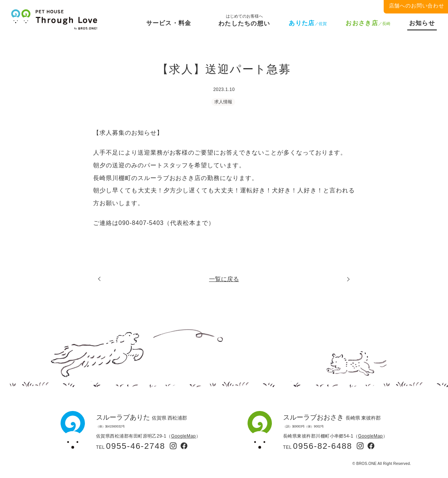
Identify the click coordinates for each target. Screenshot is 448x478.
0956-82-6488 (323, 446)
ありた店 (308, 23)
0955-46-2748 (136, 446)
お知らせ (422, 23)
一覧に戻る (224, 279)
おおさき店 (368, 23)
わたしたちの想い (244, 22)
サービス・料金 (169, 23)
